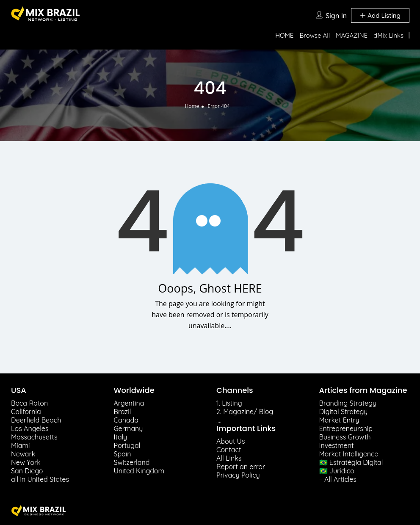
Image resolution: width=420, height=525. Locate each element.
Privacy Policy (238, 475)
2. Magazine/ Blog (245, 412)
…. (219, 420)
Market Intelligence (349, 454)
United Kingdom (139, 471)
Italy (121, 437)
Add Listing (380, 15)
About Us (231, 441)
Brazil (123, 412)
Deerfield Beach (36, 420)
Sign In (336, 16)
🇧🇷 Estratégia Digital (351, 462)
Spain (123, 454)
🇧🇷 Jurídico (337, 471)
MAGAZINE (352, 35)
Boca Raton (29, 403)
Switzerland (132, 462)
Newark (23, 454)
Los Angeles (30, 428)
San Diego (27, 471)
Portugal (127, 445)
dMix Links (388, 35)
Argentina (129, 403)
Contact (229, 450)
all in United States (40, 479)
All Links (229, 458)
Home (192, 106)
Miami (20, 445)
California (26, 412)
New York (26, 462)
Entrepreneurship (346, 428)
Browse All (315, 35)
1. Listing (229, 403)
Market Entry (339, 420)
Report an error (241, 467)
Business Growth (345, 437)
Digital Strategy (344, 412)
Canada (126, 420)
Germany (128, 428)
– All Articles (338, 479)
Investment (337, 445)
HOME (284, 35)
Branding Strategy (348, 403)
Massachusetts (34, 437)
